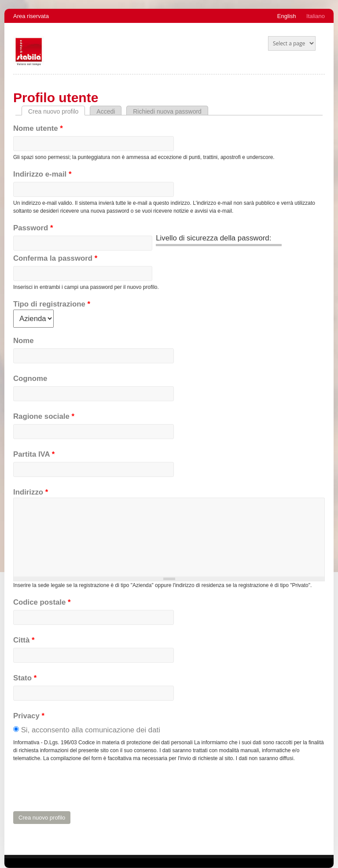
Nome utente (38, 128)
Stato (25, 678)
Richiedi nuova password (167, 111)
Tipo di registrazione (52, 304)
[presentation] (80, 787)
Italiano (316, 16)
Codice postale (42, 602)
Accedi (106, 111)
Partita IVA (34, 454)
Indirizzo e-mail (42, 174)
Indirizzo (31, 492)
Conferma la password (55, 258)
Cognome (30, 379)
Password (33, 228)
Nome (24, 341)
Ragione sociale (44, 416)
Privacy (29, 716)
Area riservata (31, 16)
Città (24, 640)
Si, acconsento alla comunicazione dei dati (91, 730)
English (287, 16)
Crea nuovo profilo (57, 111)
